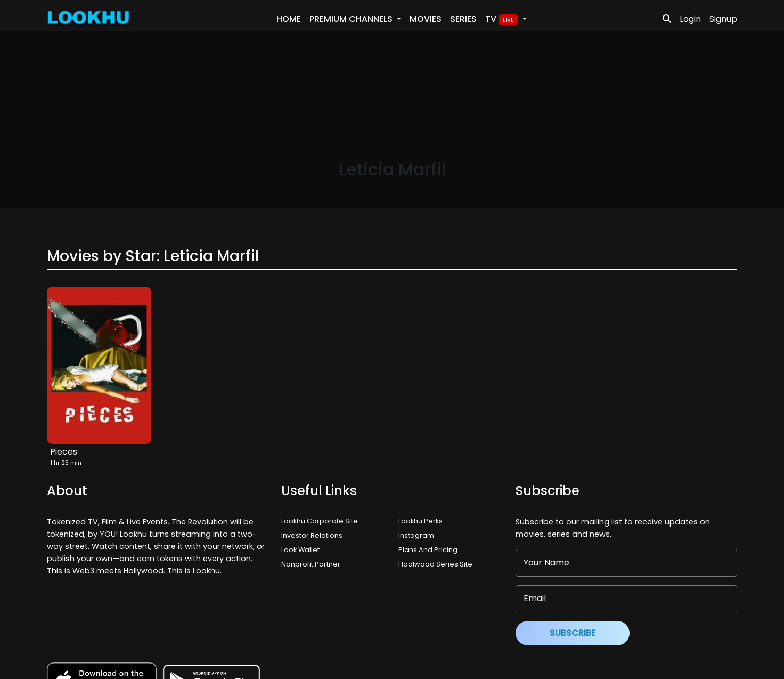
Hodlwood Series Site (435, 564)
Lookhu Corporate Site (321, 521)
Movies (426, 19)
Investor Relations (312, 535)
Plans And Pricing (428, 550)
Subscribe (573, 633)
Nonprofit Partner (311, 564)
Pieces (64, 452)
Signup (723, 19)
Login (690, 19)
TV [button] (503, 19)
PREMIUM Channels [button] (352, 19)
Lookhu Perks (420, 521)
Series (463, 19)
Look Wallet (300, 550)
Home (289, 19)
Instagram (416, 535)
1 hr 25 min (66, 463)
